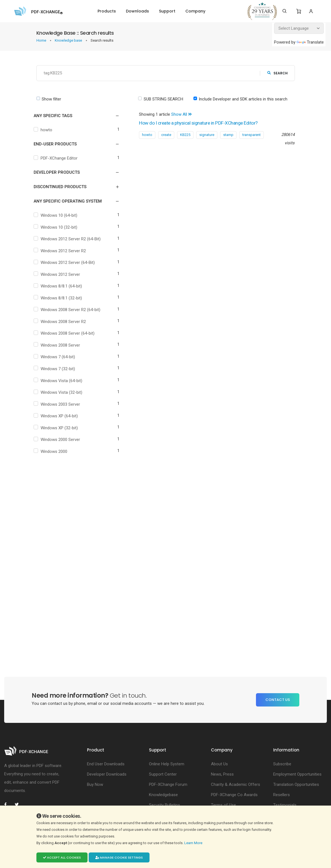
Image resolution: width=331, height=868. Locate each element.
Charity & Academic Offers (236, 785)
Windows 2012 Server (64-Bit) (69, 263)
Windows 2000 (55, 451)
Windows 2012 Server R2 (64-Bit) (72, 239)
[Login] (311, 11)
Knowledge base (69, 40)
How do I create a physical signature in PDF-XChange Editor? (205, 123)
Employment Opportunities (297, 774)
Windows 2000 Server (62, 440)
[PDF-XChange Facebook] (8, 805)
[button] (73, 116)
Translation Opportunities (296, 785)
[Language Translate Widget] (299, 28)
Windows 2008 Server (62, 345)
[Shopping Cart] (299, 11)
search (278, 73)
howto (48, 130)
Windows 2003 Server (62, 404)
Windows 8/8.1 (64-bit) (63, 286)
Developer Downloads (107, 774)
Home (42, 40)
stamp (228, 135)
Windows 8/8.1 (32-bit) (63, 298)
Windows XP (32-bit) (61, 428)
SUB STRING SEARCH (163, 99)
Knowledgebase (163, 795)
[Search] (284, 11)
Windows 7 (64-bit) (59, 357)
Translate (310, 42)
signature (207, 135)
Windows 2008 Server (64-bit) (69, 333)
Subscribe (282, 764)
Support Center (163, 774)
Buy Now (95, 785)
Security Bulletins (165, 805)
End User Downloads (106, 764)
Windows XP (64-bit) (61, 416)
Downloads (137, 11)
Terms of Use (223, 805)
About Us (219, 764)
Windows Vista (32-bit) (63, 392)
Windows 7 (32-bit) (59, 369)
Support (167, 11)
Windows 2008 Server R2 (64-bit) (72, 310)
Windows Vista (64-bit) (63, 381)
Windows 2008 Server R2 (65, 322)
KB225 (185, 135)
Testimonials (285, 805)
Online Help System (167, 764)
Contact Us (278, 700)
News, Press (222, 774)
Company (195, 11)
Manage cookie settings (119, 857)
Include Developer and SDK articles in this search (243, 99)
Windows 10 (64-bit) (60, 215)
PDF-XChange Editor (60, 158)
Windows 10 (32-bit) (60, 227)
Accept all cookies (62, 857)
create (166, 135)
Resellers (282, 795)
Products (107, 11)
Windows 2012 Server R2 (65, 251)
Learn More (194, 843)
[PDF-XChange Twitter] (19, 805)
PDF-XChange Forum (168, 785)
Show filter (51, 99)
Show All (181, 114)
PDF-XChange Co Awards (234, 795)
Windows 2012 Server (62, 274)
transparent (252, 135)
